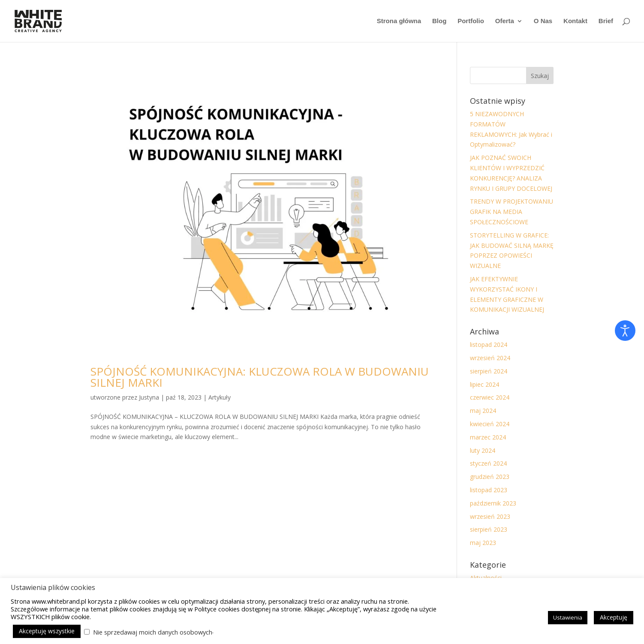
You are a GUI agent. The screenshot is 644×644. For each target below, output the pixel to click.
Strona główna (399, 21)
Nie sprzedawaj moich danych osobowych (153, 632)
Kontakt (575, 21)
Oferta (505, 21)
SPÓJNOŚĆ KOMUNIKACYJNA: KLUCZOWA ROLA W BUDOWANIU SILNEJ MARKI (260, 377)
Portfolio (471, 21)
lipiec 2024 (485, 384)
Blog (439, 21)
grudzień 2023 (490, 477)
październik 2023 (493, 503)
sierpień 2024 (489, 371)
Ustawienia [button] (568, 617)
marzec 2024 (488, 437)
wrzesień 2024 (490, 358)
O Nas (543, 21)
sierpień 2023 (489, 529)
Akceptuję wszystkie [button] (47, 631)
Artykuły (220, 397)
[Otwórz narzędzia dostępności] (625, 331)
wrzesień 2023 (490, 516)
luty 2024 (483, 450)
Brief (606, 21)
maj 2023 (483, 543)
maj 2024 (483, 411)
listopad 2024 (489, 345)
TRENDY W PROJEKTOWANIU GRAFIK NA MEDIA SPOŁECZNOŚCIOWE (512, 212)
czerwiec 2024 (490, 397)
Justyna (149, 397)
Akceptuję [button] (614, 617)
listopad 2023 (489, 490)
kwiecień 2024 (490, 424)
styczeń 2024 (488, 463)
